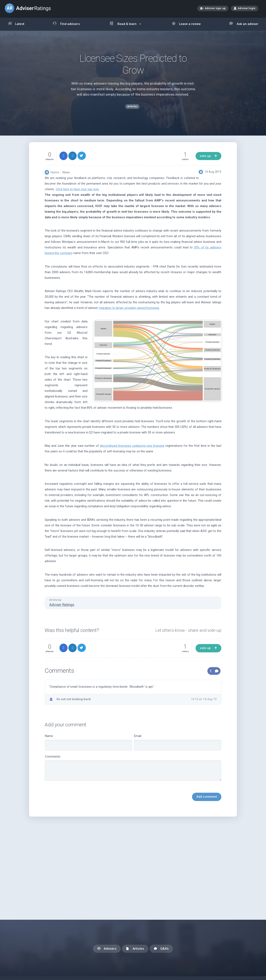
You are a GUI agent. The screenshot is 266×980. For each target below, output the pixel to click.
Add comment (207, 800)
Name (88, 746)
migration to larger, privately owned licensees (129, 312)
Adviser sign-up (213, 9)
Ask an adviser (244, 24)
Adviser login (245, 8)
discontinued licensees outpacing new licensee (132, 449)
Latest (16, 24)
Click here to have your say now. (78, 193)
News (66, 176)
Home (55, 176)
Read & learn (126, 26)
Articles (135, 949)
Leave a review (186, 24)
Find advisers (66, 24)
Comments (133, 771)
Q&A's (161, 949)
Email (178, 746)
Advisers (107, 949)
